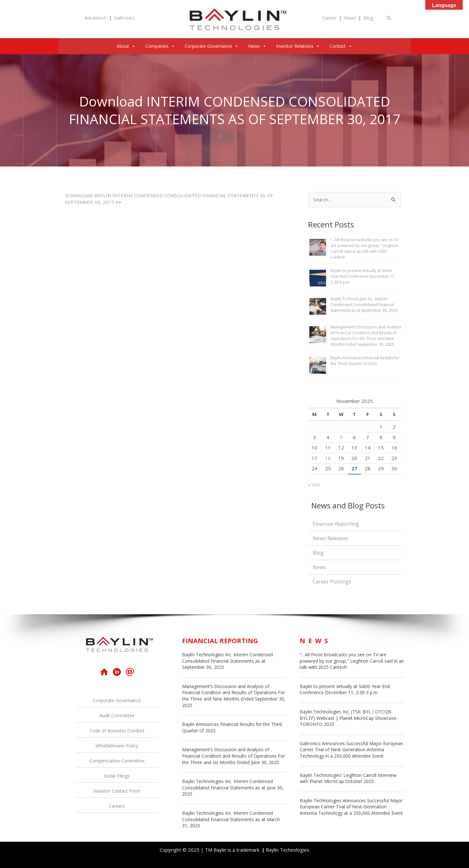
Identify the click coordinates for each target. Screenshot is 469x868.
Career (329, 18)
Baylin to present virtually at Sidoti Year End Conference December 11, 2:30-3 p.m (363, 276)
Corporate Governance (212, 46)
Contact (341, 46)
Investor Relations (298, 46)
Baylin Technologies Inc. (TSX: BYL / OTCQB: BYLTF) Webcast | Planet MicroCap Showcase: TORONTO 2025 (348, 718)
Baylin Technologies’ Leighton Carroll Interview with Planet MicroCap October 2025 (348, 778)
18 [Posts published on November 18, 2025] (328, 458)
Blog (368, 18)
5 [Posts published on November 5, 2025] (341, 437)
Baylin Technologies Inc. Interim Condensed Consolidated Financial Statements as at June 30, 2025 (233, 787)
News (350, 18)
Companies (160, 46)
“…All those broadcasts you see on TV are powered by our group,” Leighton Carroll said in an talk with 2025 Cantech (364, 248)
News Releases (331, 538)
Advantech (96, 18)
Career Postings (332, 582)
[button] (389, 18)
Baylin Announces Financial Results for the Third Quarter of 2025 (365, 361)
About (126, 46)
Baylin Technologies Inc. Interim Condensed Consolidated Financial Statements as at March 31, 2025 (231, 819)
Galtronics (125, 18)
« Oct (314, 485)
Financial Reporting (336, 524)
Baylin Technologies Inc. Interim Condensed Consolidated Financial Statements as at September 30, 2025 (364, 305)
